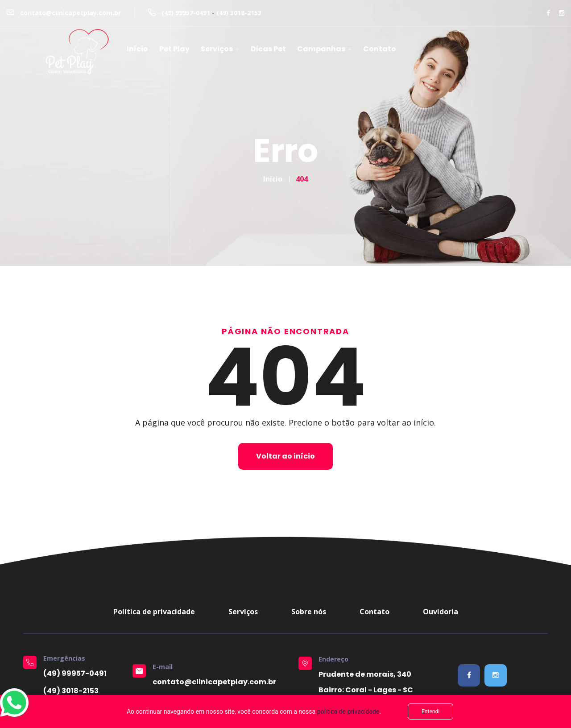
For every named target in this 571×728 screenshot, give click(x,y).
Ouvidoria (441, 612)
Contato (380, 49)
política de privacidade (348, 711)
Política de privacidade (154, 612)
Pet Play (174, 49)
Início (137, 49)
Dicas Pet (268, 49)
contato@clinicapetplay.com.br (70, 13)
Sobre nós (309, 612)
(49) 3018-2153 (239, 13)
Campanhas (321, 49)
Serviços (217, 49)
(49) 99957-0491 (186, 13)
